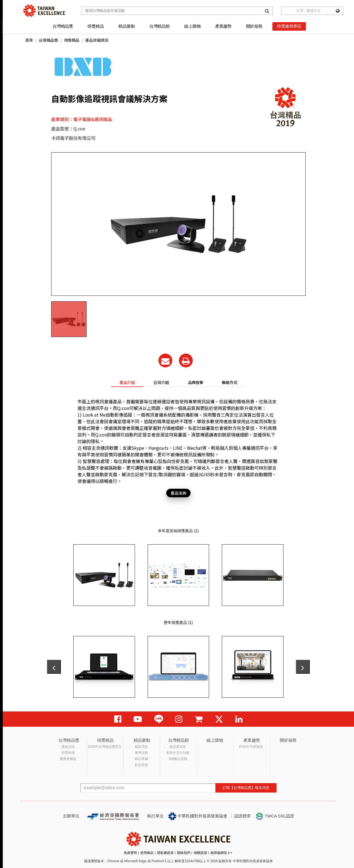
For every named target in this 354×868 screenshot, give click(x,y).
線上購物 (192, 26)
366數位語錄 (178, 759)
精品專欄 (141, 759)
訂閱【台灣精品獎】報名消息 (246, 788)
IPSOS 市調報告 (251, 747)
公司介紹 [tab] (161, 382)
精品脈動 (127, 26)
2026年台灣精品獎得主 (105, 747)
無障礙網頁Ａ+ (221, 853)
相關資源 (201, 853)
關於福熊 (254, 26)
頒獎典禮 (68, 753)
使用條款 (147, 853)
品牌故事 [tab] (196, 382)
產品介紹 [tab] (127, 382)
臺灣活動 (141, 753)
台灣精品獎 (63, 26)
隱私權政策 (165, 853)
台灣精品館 (160, 26)
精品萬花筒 (178, 747)
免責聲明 (130, 853)
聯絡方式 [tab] (230, 382)
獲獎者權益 (68, 759)
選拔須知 (68, 747)
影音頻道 (141, 765)
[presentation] (54, 667)
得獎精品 (96, 26)
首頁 (29, 40)
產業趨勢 (223, 26)
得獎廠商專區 (289, 26)
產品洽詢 (178, 493)
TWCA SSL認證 (275, 816)
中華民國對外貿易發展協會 (198, 816)
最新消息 (141, 747)
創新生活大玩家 (178, 753)
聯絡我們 (184, 853)
